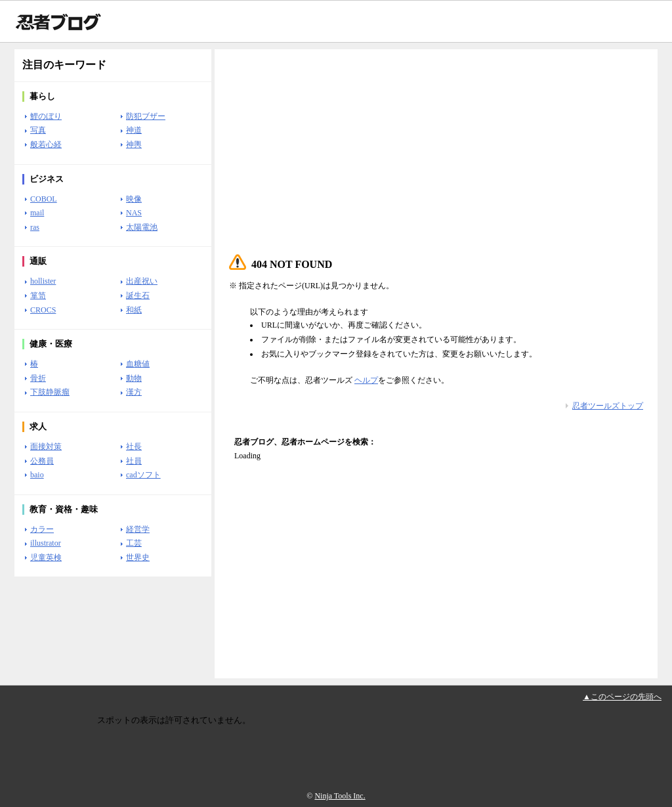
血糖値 (138, 364)
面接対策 (46, 447)
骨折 (38, 378)
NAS (134, 213)
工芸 (134, 543)
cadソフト (143, 475)
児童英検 (46, 557)
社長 (134, 447)
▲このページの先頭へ (622, 697)
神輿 (134, 144)
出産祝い (142, 281)
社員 (134, 461)
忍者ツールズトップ (608, 406)
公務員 (42, 461)
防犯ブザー (146, 116)
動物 (134, 378)
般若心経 (46, 144)
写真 (38, 130)
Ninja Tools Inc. (340, 796)
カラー (42, 529)
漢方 (134, 392)
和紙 (134, 310)
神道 (134, 130)
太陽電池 (142, 227)
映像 (134, 199)
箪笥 (38, 295)
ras (35, 227)
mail (37, 213)
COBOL (44, 199)
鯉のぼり (46, 116)
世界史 (138, 557)
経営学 (138, 529)
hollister (43, 281)
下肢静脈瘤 (50, 392)
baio (37, 475)
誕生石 (138, 295)
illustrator (46, 543)
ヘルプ (366, 380)
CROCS (43, 310)
